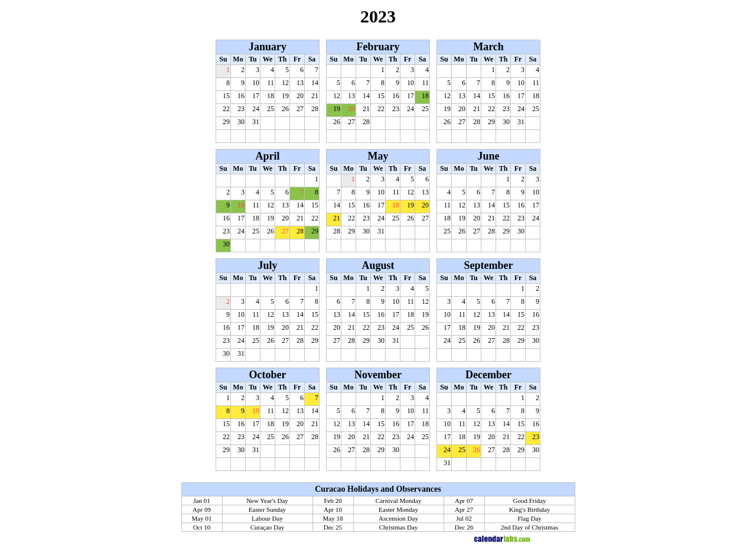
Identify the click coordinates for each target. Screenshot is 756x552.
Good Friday (530, 501)
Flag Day (529, 518)
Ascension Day (398, 518)
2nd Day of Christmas (529, 527)
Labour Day (267, 518)
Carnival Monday (398, 501)
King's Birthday (530, 509)
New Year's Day (267, 501)
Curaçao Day (268, 527)
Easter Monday (398, 509)
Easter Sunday (267, 509)
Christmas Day (399, 527)
